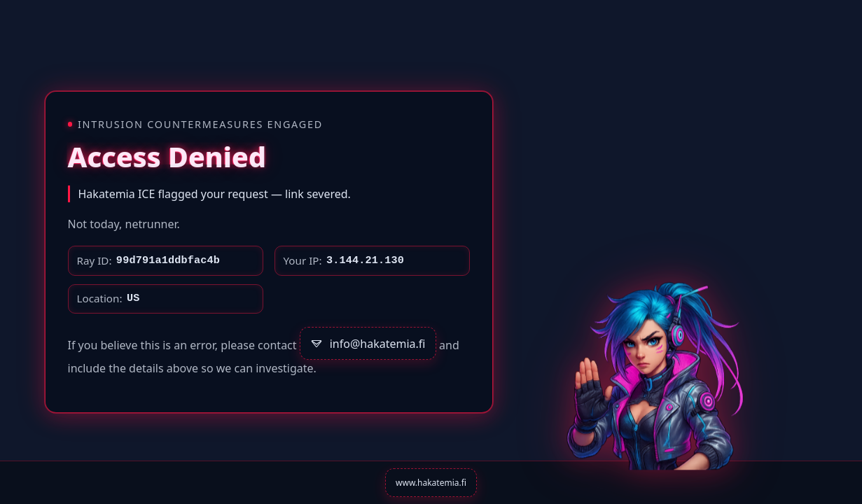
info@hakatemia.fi (368, 344)
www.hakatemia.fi (431, 483)
